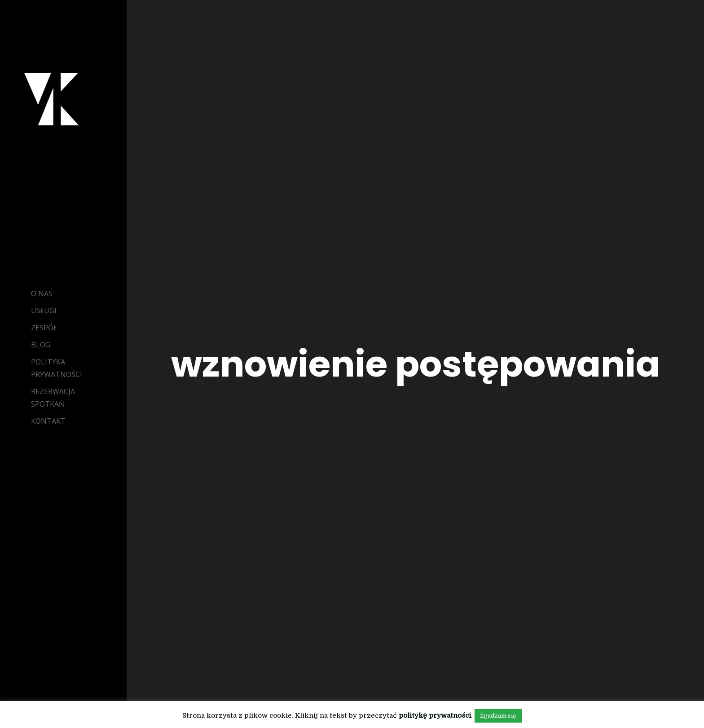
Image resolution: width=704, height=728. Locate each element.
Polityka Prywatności (57, 368)
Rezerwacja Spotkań (53, 398)
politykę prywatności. (436, 715)
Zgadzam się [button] (498, 716)
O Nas (42, 294)
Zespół (44, 328)
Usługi (44, 311)
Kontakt (48, 421)
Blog (41, 345)
